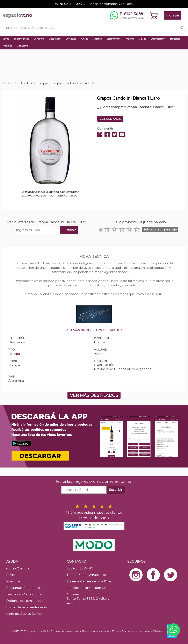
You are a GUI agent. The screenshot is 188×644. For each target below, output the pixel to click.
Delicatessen (158, 39)
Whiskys (39, 39)
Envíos (11, 575)
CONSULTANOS (110, 119)
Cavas (142, 39)
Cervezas (71, 39)
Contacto (22, 46)
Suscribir (69, 230)
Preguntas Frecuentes (24, 588)
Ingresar (173, 15)
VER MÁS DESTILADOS (94, 395)
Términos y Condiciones (25, 594)
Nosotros (13, 581)
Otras (84, 39)
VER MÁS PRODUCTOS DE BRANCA (94, 330)
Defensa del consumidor (25, 601)
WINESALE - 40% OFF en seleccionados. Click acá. (94, 4)
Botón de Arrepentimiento (27, 607)
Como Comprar (18, 568)
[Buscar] (182, 28)
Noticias (7, 46)
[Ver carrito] (154, 15)
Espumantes (21, 39)
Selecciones (113, 39)
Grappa (14, 354)
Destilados (55, 39)
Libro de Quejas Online (24, 614)
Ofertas (97, 39)
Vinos (6, 39)
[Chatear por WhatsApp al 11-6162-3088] (127, 15)
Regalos (129, 39)
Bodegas (175, 39)
